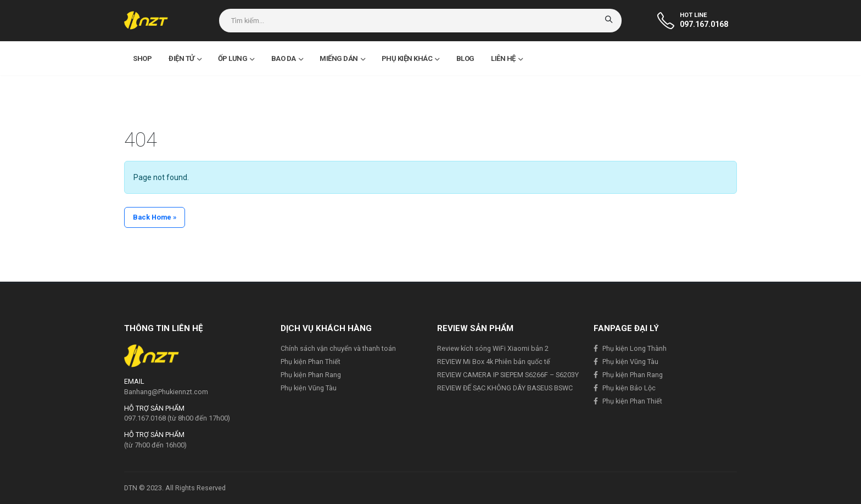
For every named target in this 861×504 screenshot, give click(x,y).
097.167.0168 (704, 24)
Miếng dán (342, 58)
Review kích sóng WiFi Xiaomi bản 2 (493, 348)
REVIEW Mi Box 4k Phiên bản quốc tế (494, 362)
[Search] (610, 21)
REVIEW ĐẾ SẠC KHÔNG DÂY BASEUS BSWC (505, 388)
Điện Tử (185, 58)
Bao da (287, 58)
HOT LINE (694, 15)
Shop (142, 58)
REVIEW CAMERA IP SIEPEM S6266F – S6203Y (508, 375)
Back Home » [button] (155, 217)
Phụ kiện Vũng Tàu (309, 388)
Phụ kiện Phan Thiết (311, 362)
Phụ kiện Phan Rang (311, 375)
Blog (465, 58)
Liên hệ (507, 58)
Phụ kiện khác (410, 58)
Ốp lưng (236, 58)
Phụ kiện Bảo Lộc (629, 388)
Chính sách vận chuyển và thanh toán (338, 348)
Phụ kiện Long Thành (634, 348)
